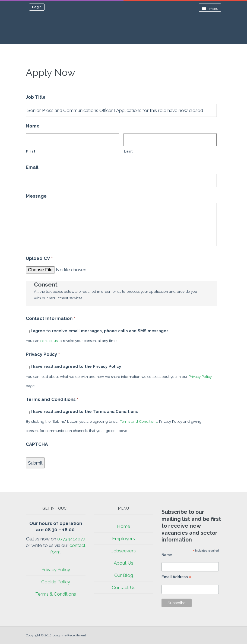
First (31, 151)
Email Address (176, 577)
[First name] (72, 140)
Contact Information (50, 318)
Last (128, 151)
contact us (49, 341)
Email (32, 167)
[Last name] (170, 140)
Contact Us (124, 587)
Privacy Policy (43, 354)
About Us (123, 563)
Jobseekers (123, 551)
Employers (123, 539)
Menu (210, 9)
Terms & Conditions (56, 594)
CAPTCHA (37, 444)
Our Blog (124, 575)
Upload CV (39, 258)
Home (124, 526)
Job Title (36, 97)
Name (33, 126)
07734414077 (71, 539)
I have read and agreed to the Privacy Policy (76, 366)
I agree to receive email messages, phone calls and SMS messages (100, 331)
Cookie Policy (56, 582)
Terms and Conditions (52, 399)
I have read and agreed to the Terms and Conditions (84, 411)
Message (36, 196)
